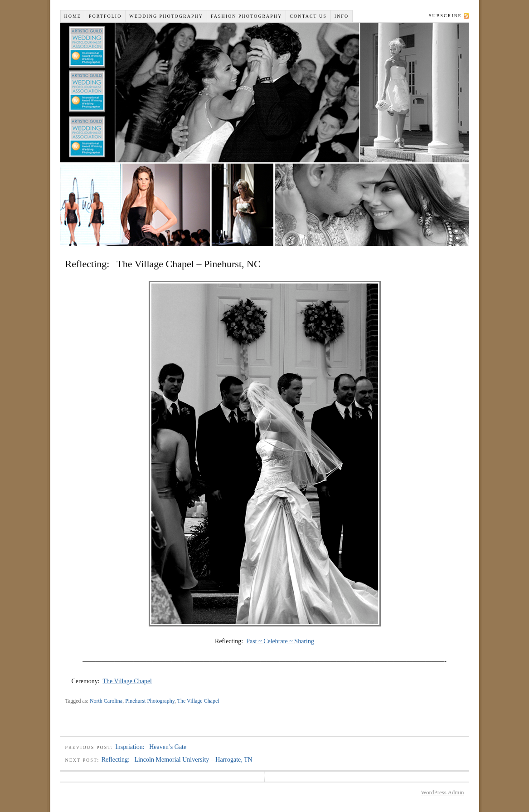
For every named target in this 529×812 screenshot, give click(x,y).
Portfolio (105, 16)
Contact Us (308, 16)
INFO (342, 16)
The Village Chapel (127, 681)
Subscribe (445, 16)
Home (73, 16)
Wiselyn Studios (265, 134)
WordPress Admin (443, 792)
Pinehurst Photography (150, 701)
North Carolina (106, 701)
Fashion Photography (246, 16)
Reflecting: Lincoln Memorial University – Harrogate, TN (177, 760)
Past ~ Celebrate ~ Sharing (280, 641)
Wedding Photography (166, 16)
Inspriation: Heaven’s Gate (151, 747)
